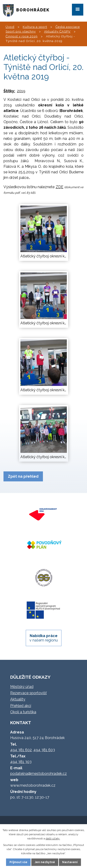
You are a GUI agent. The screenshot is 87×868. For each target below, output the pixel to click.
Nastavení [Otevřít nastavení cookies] (70, 862)
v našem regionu (44, 638)
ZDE (60, 187)
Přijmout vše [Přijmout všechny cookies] (18, 862)
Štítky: (9, 91)
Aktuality (18, 699)
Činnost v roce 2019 (22, 36)
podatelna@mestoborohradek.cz (39, 774)
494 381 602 (21, 750)
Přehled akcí (21, 706)
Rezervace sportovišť (28, 693)
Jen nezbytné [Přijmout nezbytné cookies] (45, 862)
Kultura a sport (35, 27)
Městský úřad (22, 687)
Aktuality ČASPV (57, 31)
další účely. (53, 838)
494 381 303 (21, 762)
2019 (21, 91)
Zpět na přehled (23, 476)
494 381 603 (44, 750)
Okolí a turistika (23, 712)
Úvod (10, 27)
